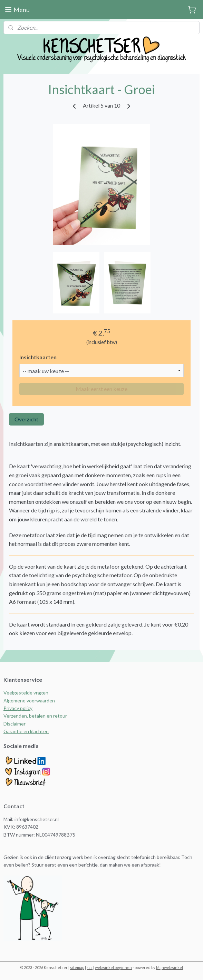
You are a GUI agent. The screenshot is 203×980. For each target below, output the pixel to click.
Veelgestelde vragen (26, 693)
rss (90, 967)
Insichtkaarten (38, 357)
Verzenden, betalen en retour (35, 716)
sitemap (77, 967)
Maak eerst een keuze (101, 389)
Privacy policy (18, 708)
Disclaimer (15, 724)
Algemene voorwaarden (30, 701)
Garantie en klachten (26, 731)
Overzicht (26, 419)
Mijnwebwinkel (170, 967)
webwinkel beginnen (113, 967)
